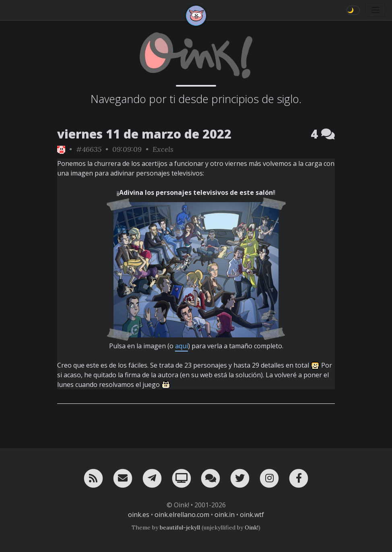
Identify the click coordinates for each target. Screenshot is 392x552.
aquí (182, 346)
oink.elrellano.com (182, 515)
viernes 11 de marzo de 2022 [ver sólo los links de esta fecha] (144, 134)
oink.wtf (252, 515)
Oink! (252, 527)
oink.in (225, 515)
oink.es (139, 515)
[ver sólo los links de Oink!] (61, 149)
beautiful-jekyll (180, 527)
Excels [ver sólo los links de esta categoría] (163, 149)
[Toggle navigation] (375, 10)
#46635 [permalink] (89, 149)
